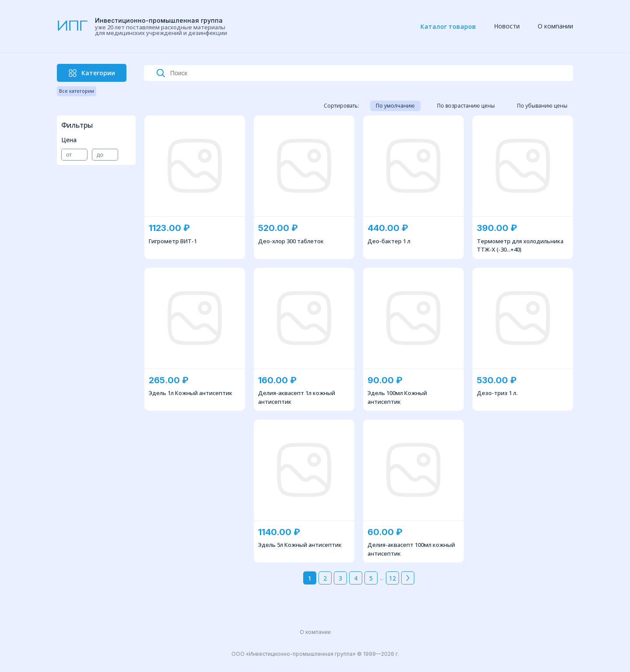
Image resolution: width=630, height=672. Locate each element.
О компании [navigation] (555, 26)
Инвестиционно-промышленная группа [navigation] (159, 20)
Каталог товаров (448, 26)
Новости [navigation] (507, 26)
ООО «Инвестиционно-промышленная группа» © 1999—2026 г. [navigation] (315, 654)
